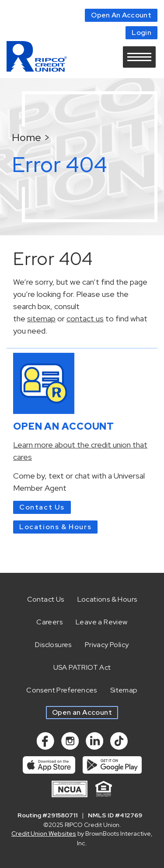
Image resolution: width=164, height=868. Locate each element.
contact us (85, 319)
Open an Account (82, 712)
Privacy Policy (107, 645)
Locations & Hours (55, 527)
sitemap (41, 319)
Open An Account (121, 15)
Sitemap (124, 690)
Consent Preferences (62, 690)
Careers (49, 622)
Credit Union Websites (44, 834)
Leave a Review (102, 622)
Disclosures (53, 645)
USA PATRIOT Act (82, 667)
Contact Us (42, 507)
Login (141, 33)
